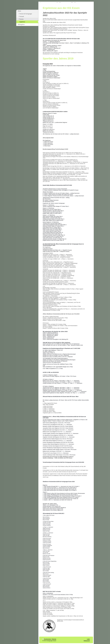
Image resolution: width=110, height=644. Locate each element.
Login (88, 639)
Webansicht (87, 641)
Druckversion (47, 639)
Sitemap (54, 639)
